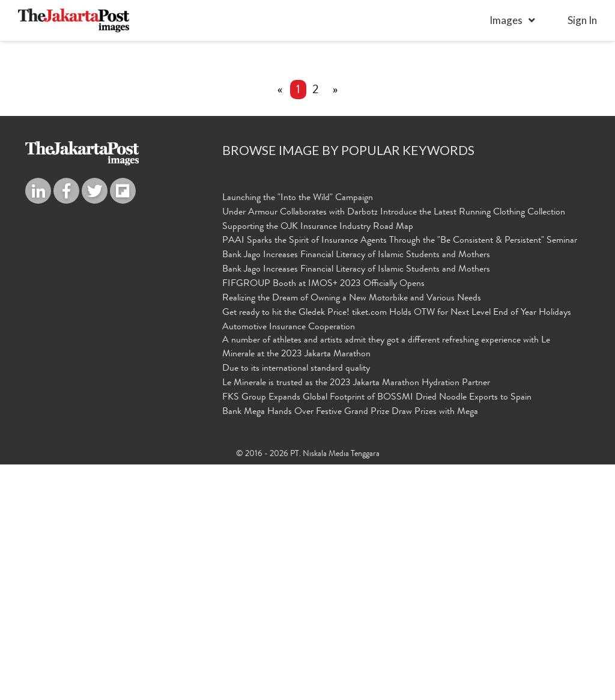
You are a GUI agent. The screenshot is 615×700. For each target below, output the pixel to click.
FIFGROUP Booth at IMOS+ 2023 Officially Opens (323, 520)
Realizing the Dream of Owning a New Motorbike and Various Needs (352, 535)
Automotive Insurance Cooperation (289, 563)
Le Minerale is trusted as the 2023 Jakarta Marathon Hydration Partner (356, 619)
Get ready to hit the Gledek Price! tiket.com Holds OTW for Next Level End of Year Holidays (397, 549)
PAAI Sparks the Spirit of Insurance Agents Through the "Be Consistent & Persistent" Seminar (400, 477)
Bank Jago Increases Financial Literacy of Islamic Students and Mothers (356, 492)
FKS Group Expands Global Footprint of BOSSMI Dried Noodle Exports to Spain (377, 634)
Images (506, 20)
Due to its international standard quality (296, 605)
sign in (582, 20)
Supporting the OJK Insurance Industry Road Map (318, 463)
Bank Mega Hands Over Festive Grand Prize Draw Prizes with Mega (350, 648)
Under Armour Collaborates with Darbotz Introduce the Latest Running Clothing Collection (394, 449)
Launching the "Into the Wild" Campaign (298, 434)
